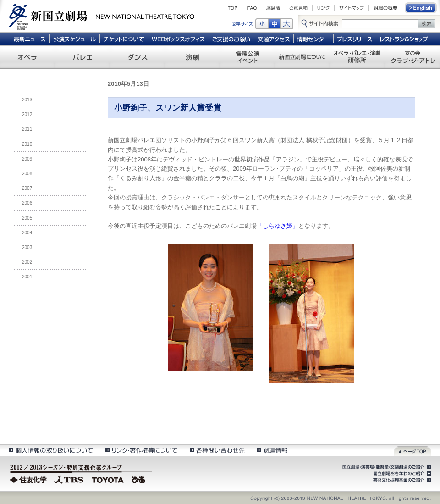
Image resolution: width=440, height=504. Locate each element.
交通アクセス (274, 39)
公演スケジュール (74, 39)
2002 (27, 262)
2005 (27, 218)
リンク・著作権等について (141, 450)
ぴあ (140, 479)
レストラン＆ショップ (404, 39)
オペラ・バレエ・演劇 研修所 (357, 57)
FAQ (252, 8)
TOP (233, 8)
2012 (27, 114)
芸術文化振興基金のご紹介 (401, 480)
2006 (27, 203)
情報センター (314, 39)
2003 (27, 247)
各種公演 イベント (247, 57)
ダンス (137, 57)
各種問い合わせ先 (217, 450)
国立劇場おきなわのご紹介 (401, 474)
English (421, 8)
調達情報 (272, 450)
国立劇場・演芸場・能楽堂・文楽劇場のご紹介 (386, 467)
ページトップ (412, 450)
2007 (27, 188)
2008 (27, 174)
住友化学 (30, 479)
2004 (27, 233)
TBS (69, 479)
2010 (27, 144)
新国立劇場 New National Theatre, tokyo (102, 16)
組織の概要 (385, 8)
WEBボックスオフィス (178, 39)
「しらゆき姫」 (278, 226)
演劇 (192, 57)
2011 (27, 129)
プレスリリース (355, 39)
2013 (27, 100)
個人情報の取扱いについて (51, 450)
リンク (323, 8)
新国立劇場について (302, 57)
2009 (27, 159)
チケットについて (124, 39)
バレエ (82, 57)
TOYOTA (108, 479)
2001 (27, 277)
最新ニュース (29, 39)
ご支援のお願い (231, 39)
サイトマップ (352, 8)
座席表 (273, 8)
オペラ (27, 57)
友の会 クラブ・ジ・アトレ (412, 57)
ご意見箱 (299, 8)
